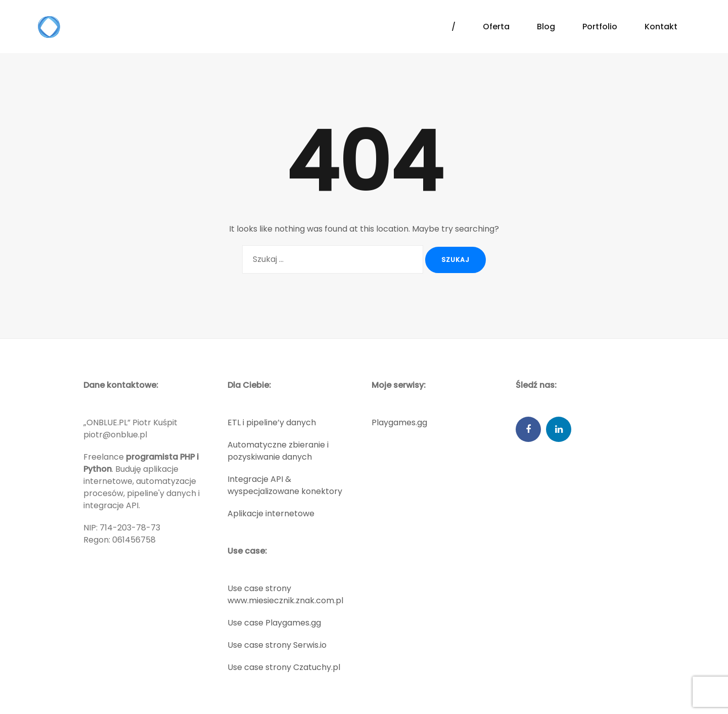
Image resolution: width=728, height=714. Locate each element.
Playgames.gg (399, 422)
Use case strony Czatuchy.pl (284, 667)
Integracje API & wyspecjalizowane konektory (285, 485)
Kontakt (661, 27)
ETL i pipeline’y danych (272, 422)
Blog (546, 27)
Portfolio (600, 27)
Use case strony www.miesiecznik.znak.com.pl (285, 594)
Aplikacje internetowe (271, 514)
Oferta (496, 27)
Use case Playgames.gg (274, 623)
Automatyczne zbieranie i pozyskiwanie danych (278, 451)
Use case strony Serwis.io (277, 645)
